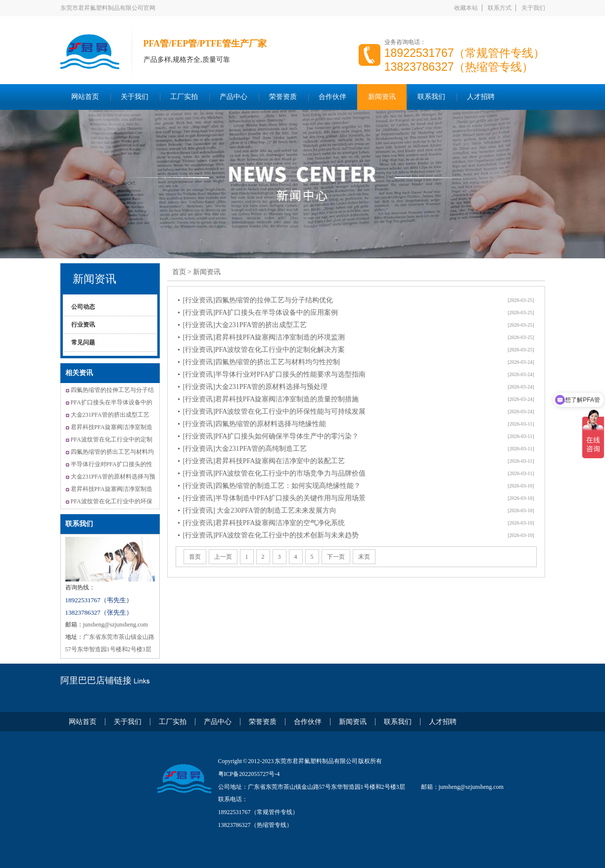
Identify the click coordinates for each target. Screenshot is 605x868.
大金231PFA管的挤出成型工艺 (110, 415)
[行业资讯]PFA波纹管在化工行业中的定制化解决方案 (264, 350)
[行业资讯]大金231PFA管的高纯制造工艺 (245, 449)
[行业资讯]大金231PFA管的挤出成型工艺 (245, 325)
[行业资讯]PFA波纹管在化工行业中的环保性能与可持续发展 (275, 411)
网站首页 (85, 97)
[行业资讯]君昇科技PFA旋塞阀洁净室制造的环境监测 (264, 337)
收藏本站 (466, 8)
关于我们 (533, 8)
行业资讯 (83, 325)
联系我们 (431, 97)
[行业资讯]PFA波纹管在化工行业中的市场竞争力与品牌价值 (275, 473)
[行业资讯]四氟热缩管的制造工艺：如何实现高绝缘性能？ (272, 486)
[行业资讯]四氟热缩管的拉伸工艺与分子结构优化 (258, 300)
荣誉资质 (283, 97)
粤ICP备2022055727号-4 (249, 774)
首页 (179, 272)
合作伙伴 (332, 97)
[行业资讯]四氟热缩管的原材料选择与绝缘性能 (255, 424)
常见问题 (83, 342)
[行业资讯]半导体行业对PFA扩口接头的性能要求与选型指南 (275, 374)
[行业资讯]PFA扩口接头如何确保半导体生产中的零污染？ (271, 436)
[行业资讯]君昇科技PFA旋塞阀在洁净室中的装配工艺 (264, 461)
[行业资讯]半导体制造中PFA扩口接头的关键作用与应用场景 (275, 498)
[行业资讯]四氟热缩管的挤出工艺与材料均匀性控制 (261, 362)
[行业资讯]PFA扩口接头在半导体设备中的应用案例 (261, 313)
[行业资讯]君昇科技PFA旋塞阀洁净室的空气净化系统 (264, 523)
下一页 (336, 557)
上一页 (223, 557)
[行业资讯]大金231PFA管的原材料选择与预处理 (256, 387)
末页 (364, 557)
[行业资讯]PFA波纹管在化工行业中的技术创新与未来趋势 (271, 535)
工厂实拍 (184, 97)
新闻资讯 (382, 97)
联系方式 (500, 8)
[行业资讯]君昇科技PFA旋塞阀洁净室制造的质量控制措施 (271, 399)
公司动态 (83, 307)
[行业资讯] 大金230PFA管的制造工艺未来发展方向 (260, 510)
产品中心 (233, 97)
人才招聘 (481, 97)
